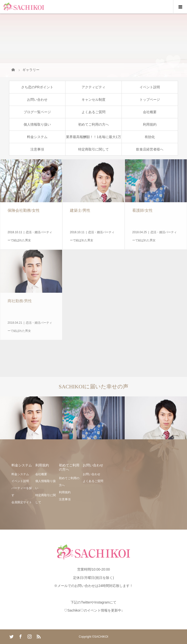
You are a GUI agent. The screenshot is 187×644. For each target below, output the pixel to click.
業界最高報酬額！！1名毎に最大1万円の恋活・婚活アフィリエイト (93, 139)
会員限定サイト (22, 502)
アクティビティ (93, 87)
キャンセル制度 (93, 100)
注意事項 (37, 149)
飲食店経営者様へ (150, 149)
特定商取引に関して (93, 149)
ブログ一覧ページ (37, 112)
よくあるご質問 (93, 112)
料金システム (37, 137)
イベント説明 (150, 87)
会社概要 (150, 112)
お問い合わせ (37, 100)
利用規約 (150, 124)
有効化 (150, 137)
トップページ (150, 100)
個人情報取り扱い (37, 124)
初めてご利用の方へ (93, 124)
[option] (31, 418)
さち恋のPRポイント (37, 87)
